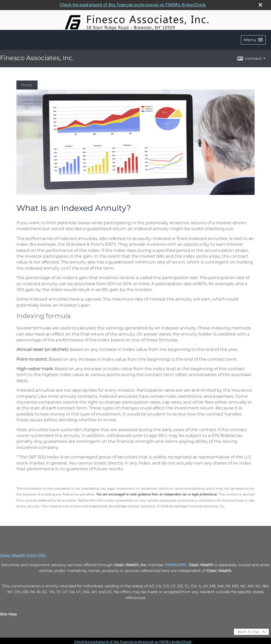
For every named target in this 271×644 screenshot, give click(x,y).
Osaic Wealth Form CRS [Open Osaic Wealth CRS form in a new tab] (23, 555)
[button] (253, 40)
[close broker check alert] (260, 5)
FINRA (171, 565)
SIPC (182, 565)
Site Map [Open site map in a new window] (8, 614)
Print (27, 85)
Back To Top (251, 632)
